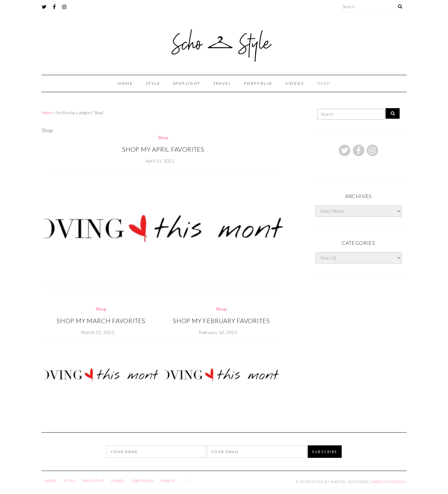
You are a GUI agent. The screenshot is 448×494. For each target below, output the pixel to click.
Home (125, 83)
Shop (323, 83)
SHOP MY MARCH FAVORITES (101, 321)
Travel (222, 83)
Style (153, 83)
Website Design (389, 482)
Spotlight (187, 83)
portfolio (258, 83)
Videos (295, 83)
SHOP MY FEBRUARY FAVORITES (221, 321)
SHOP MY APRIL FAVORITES (163, 149)
